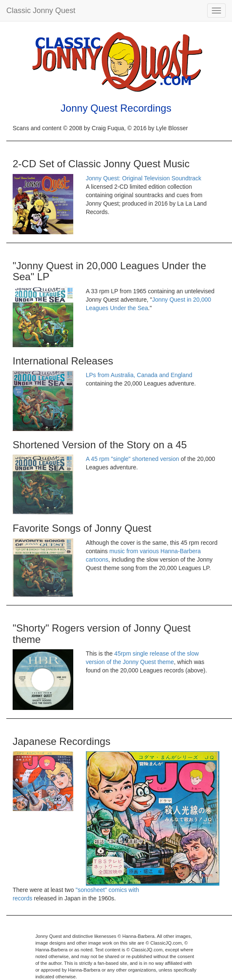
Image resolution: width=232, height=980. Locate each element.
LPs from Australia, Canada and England (139, 375)
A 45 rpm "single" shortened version (133, 459)
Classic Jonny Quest (41, 11)
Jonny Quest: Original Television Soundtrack (144, 178)
